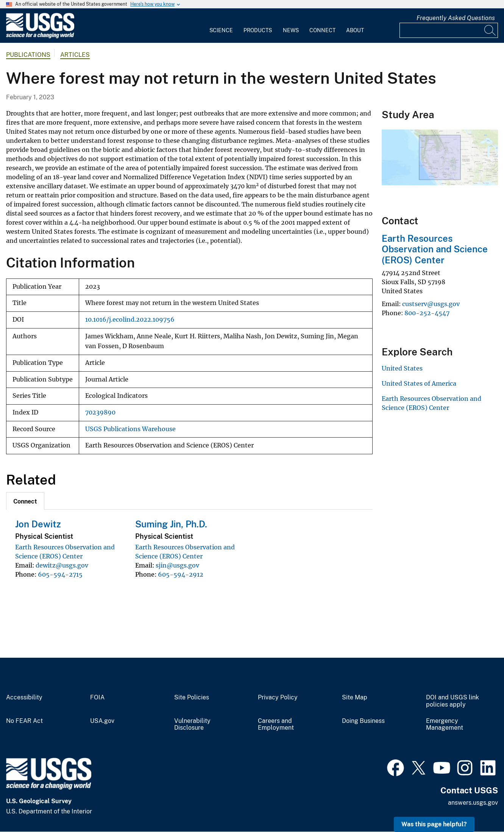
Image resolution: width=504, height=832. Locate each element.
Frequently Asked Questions (456, 18)
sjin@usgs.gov (177, 565)
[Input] (449, 30)
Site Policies (192, 698)
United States (402, 368)
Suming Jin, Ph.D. (171, 524)
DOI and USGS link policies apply (453, 701)
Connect (322, 30)
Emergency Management (445, 725)
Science (221, 30)
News (291, 30)
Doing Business (363, 721)
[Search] (490, 30)
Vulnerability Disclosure (192, 725)
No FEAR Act (24, 721)
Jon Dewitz (38, 524)
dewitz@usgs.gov (62, 565)
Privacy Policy (278, 698)
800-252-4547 (427, 313)
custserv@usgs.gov (431, 304)
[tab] (25, 501)
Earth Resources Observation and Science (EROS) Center (435, 249)
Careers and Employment (276, 725)
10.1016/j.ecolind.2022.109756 (130, 320)
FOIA (97, 698)
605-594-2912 (181, 574)
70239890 (100, 412)
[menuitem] (221, 26)
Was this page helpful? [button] (434, 824)
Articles (75, 55)
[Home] (40, 37)
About (355, 30)
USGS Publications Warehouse (130, 429)
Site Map (355, 698)
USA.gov (102, 721)
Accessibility (24, 698)
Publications (28, 55)
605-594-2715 (60, 574)
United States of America (419, 383)
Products (258, 30)
